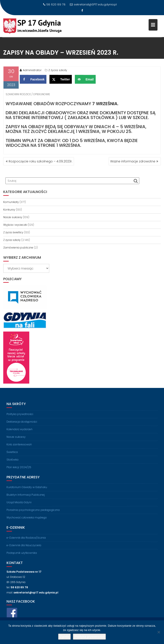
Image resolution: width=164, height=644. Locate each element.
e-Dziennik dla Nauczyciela (24, 547)
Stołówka (12, 462)
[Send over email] (85, 80)
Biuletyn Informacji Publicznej (26, 497)
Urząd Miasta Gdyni (19, 505)
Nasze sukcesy (13, 217)
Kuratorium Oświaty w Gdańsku (27, 490)
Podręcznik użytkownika (22, 555)
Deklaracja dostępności (22, 424)
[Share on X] (61, 80)
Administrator (31, 71)
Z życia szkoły (58, 71)
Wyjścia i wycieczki (15, 225)
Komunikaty (11, 202)
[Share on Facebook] (33, 80)
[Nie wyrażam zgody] (159, 632)
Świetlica (12, 454)
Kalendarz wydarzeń (20, 431)
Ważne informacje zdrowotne (133, 161)
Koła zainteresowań (19, 447)
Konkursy (9, 210)
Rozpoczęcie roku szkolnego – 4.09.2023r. (41, 161)
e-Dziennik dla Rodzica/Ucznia (26, 540)
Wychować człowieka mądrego (27, 520)
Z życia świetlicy (13, 232)
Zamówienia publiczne (18, 248)
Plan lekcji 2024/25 (19, 469)
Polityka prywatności (20, 416)
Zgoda (65, 637)
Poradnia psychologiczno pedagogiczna (33, 512)
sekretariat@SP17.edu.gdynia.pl (93, 4)
